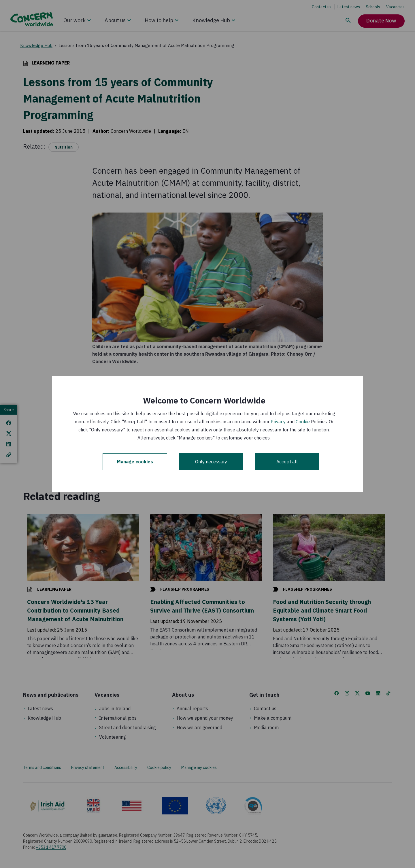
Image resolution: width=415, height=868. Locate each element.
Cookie (303, 422)
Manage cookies (135, 462)
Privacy (278, 422)
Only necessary (211, 462)
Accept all (287, 462)
